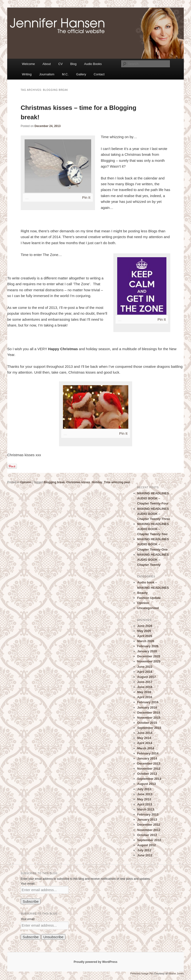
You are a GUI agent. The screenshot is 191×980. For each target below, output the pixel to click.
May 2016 (144, 692)
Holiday (97, 482)
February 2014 (148, 753)
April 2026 (145, 636)
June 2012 (145, 855)
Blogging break (54, 482)
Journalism (47, 74)
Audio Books (93, 64)
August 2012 (147, 845)
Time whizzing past (117, 482)
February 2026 (148, 646)
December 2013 (149, 763)
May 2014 (144, 738)
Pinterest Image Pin (142, 973)
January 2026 (147, 651)
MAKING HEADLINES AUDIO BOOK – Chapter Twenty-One (153, 544)
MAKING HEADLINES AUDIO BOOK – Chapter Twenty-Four (153, 498)
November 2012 (149, 830)
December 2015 (149, 713)
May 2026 (144, 631)
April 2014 (145, 743)
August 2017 (147, 677)
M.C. (65, 74)
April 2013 (145, 804)
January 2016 (147, 707)
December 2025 (149, 656)
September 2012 (149, 840)
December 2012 (149, 825)
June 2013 (145, 794)
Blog (73, 64)
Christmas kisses (78, 482)
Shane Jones (176, 973)
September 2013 (149, 779)
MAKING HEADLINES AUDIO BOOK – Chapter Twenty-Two (153, 529)
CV (61, 64)
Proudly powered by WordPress (95, 962)
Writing (27, 74)
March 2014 (146, 748)
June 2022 (145, 667)
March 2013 (146, 809)
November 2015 (149, 718)
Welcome (28, 64)
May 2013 (144, 799)
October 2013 (147, 774)
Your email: (28, 884)
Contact (99, 74)
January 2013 (147, 820)
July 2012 (144, 850)
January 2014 (147, 758)
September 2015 (149, 728)
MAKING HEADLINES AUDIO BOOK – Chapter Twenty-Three (154, 514)
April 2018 (145, 672)
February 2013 (148, 814)
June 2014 (145, 733)
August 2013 (147, 784)
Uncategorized (148, 608)
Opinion (25, 482)
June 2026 (145, 626)
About (47, 64)
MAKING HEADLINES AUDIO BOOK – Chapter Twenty (153, 560)
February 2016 (148, 702)
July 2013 (144, 789)
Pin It (86, 197)
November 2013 (149, 769)
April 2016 (145, 697)
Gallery (81, 74)
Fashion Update (149, 598)
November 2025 (149, 661)
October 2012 (147, 835)
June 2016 (145, 687)
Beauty (142, 593)
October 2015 (147, 723)
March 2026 (146, 641)
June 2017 (145, 682)
